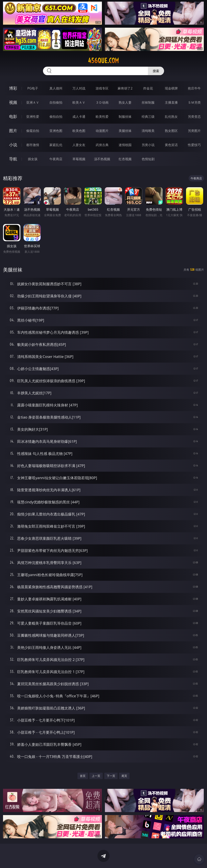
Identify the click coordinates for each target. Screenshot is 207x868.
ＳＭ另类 (194, 102)
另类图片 (194, 131)
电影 (13, 116)
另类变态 (194, 117)
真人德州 (56, 88)
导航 (13, 159)
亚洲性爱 (33, 117)
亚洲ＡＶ (33, 102)
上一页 (96, 776)
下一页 (111, 776)
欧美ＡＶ (79, 102)
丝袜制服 (148, 102)
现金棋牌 (171, 88)
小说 (13, 145)
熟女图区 (171, 131)
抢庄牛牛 (194, 88)
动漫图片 (102, 131)
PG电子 (33, 88)
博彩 (13, 88)
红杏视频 (125, 159)
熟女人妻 (125, 102)
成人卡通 (79, 117)
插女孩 (33, 159)
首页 (83, 776)
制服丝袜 (125, 117)
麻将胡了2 (125, 88)
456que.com (103, 61)
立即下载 (132, 859)
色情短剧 (148, 159)
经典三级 (148, 117)
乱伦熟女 (171, 117)
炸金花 (148, 88)
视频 (13, 102)
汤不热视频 (102, 159)
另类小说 (148, 145)
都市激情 (33, 145)
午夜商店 (56, 159)
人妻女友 (79, 145)
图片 (13, 131)
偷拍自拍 (56, 117)
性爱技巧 (194, 145)
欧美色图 (79, 131)
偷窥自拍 (33, 131)
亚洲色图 (56, 131)
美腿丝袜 (125, 131)
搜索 (156, 71)
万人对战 (79, 88)
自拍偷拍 (56, 102)
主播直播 (171, 102)
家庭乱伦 (56, 145)
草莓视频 (79, 159)
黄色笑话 (171, 145)
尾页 (124, 776)
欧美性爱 (102, 117)
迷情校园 (125, 145)
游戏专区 (102, 88)
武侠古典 (102, 145)
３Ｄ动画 (102, 102)
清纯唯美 (148, 131)
